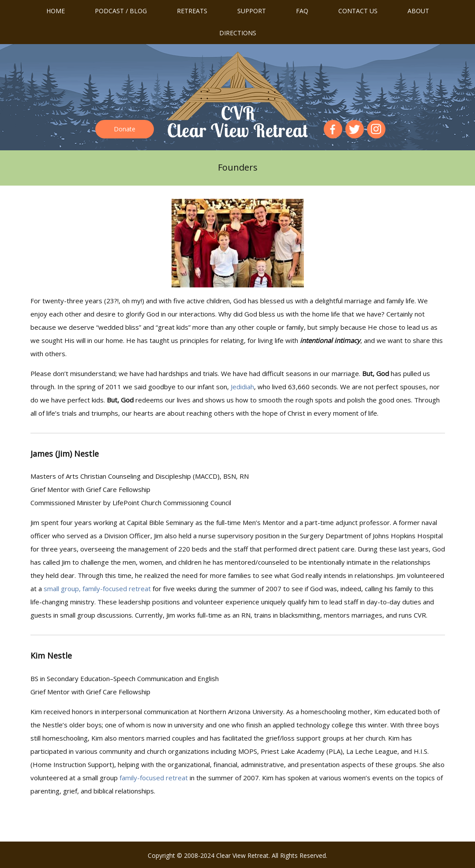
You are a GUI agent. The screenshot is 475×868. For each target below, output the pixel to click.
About (418, 11)
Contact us (358, 11)
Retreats (192, 11)
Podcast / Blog (121, 11)
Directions (238, 33)
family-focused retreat (154, 778)
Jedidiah (242, 387)
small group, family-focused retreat (97, 589)
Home (56, 11)
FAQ (302, 11)
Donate (125, 129)
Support (252, 11)
